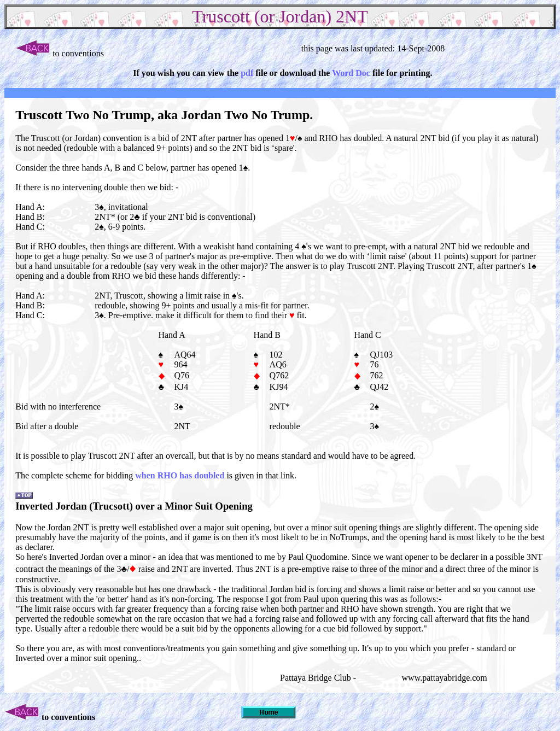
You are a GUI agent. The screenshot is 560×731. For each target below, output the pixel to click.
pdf (247, 73)
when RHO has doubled (180, 475)
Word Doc (351, 73)
